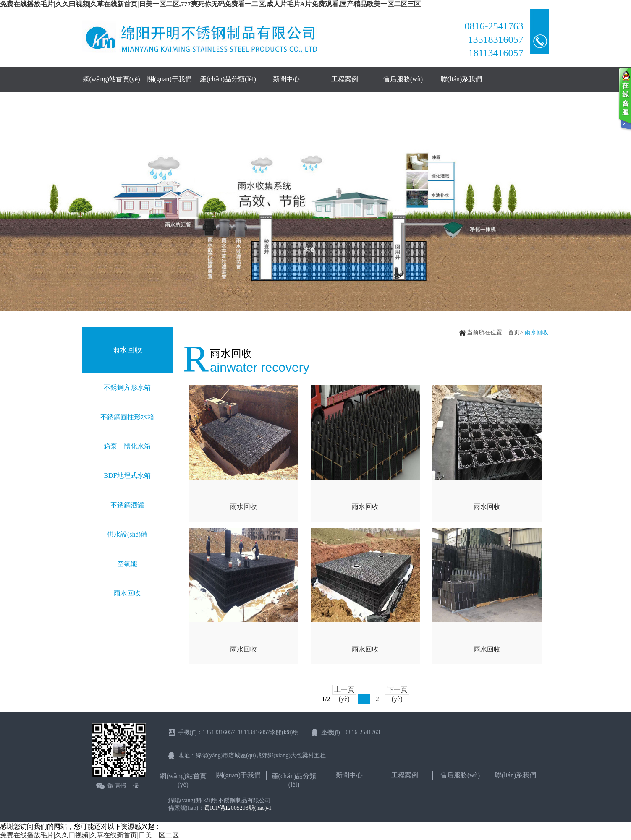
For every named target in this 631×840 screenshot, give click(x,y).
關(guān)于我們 (170, 79)
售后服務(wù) (403, 79)
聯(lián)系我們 (462, 79)
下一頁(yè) (397, 690)
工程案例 (345, 79)
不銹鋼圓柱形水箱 (127, 417)
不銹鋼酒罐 (127, 505)
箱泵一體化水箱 (127, 446)
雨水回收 (127, 593)
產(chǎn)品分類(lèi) (228, 79)
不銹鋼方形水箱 (127, 387)
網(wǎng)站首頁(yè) (111, 79)
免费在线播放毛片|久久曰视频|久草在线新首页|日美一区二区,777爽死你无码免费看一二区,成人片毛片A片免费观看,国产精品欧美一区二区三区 (210, 4)
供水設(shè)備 (127, 534)
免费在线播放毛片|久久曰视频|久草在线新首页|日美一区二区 (89, 835)
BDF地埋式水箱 (127, 476)
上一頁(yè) (344, 690)
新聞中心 (286, 79)
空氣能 (127, 564)
